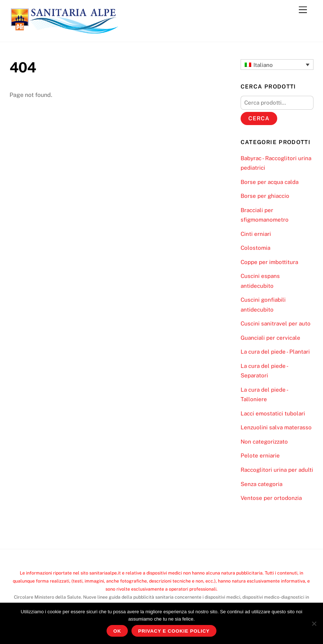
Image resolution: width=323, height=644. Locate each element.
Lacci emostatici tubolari (273, 413)
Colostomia (255, 248)
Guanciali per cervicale (270, 338)
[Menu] (303, 10)
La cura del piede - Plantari (275, 352)
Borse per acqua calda (270, 182)
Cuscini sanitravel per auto (276, 323)
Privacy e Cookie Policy (174, 631)
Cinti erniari (256, 234)
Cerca (259, 118)
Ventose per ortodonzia (271, 498)
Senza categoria (261, 484)
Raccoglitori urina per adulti (277, 470)
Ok (117, 631)
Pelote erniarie (260, 455)
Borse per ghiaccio (265, 196)
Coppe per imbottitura (269, 262)
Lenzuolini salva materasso (276, 427)
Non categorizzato (264, 442)
